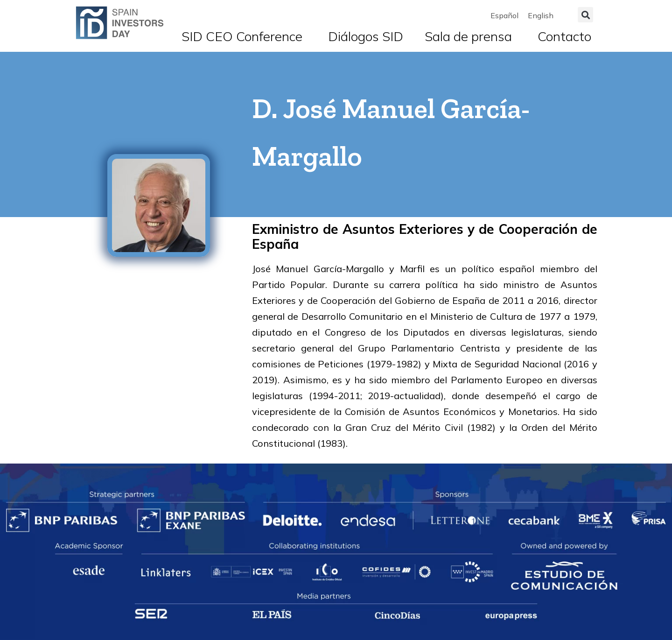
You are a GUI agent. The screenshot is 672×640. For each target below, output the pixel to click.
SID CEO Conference (244, 36)
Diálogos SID (366, 36)
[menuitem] (504, 15)
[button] (585, 15)
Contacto (564, 36)
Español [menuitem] (504, 15)
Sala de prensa (471, 36)
